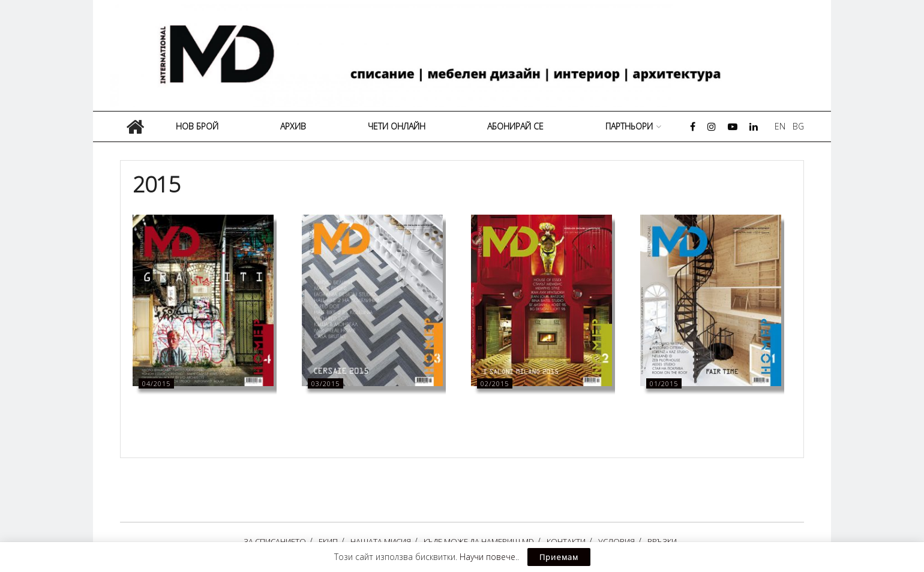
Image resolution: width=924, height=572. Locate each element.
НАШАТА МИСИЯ (381, 541)
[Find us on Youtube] (733, 127)
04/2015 (156, 383)
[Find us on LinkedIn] (754, 127)
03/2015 (325, 383)
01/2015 (664, 383)
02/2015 (495, 383)
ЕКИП (328, 541)
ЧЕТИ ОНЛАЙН (397, 126)
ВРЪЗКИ (662, 541)
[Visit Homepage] (466, 55)
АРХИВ (293, 126)
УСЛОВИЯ (616, 541)
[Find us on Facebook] (693, 127)
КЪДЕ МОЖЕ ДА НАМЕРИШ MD (479, 541)
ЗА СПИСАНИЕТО (275, 541)
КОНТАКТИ (566, 541)
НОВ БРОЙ (197, 126)
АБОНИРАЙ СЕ (515, 126)
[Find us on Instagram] (712, 127)
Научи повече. (488, 557)
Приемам (559, 557)
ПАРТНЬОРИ (629, 126)
